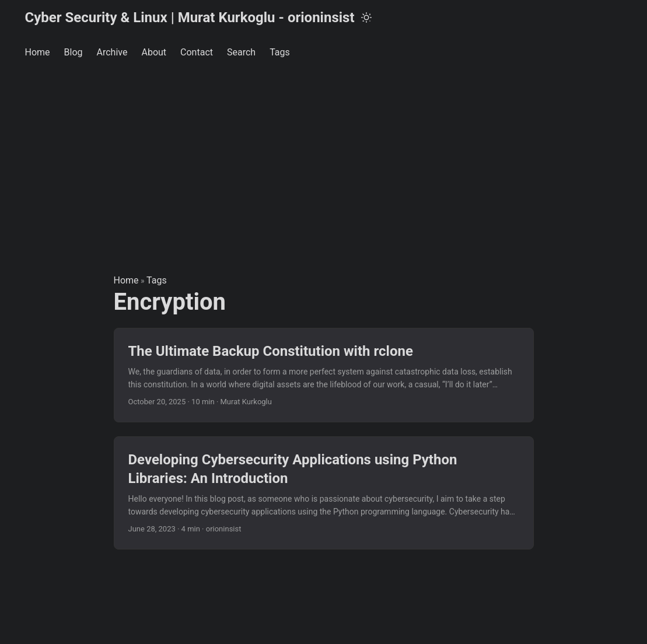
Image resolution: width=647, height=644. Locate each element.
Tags (157, 280)
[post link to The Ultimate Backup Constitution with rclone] (324, 375)
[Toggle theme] (366, 17)
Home (126, 280)
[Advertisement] (323, 157)
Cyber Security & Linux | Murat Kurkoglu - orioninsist (190, 17)
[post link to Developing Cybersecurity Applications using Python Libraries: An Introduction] (324, 493)
